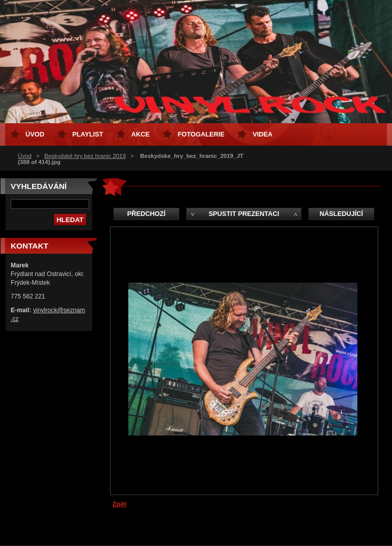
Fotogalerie (201, 134)
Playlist (88, 134)
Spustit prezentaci (244, 214)
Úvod (25, 156)
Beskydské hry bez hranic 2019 (85, 156)
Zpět (119, 504)
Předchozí (146, 214)
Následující (341, 214)
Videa (262, 134)
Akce (141, 134)
